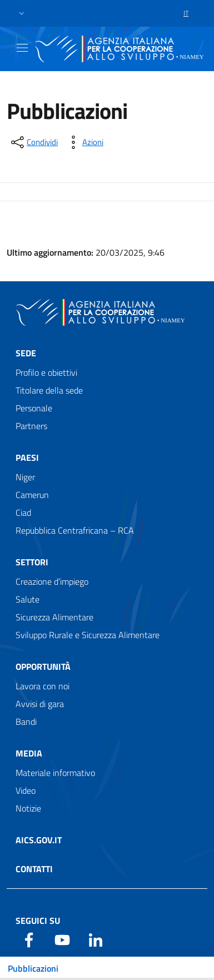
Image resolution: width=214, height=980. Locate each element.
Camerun (32, 495)
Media (29, 753)
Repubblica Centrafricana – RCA (75, 530)
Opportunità (43, 666)
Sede (26, 353)
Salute (28, 599)
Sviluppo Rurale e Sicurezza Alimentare (88, 635)
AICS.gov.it (39, 840)
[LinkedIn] (96, 939)
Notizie (28, 808)
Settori (32, 562)
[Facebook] (29, 939)
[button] (22, 14)
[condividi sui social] (33, 142)
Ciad (23, 513)
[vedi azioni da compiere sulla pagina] (84, 142)
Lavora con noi (43, 686)
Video (26, 790)
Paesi (27, 457)
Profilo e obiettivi (46, 372)
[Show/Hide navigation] (22, 48)
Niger (25, 477)
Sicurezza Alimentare (54, 617)
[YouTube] (62, 939)
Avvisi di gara (40, 704)
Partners (31, 426)
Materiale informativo (55, 773)
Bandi (26, 722)
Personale (34, 408)
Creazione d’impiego (52, 581)
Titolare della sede (49, 390)
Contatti (34, 869)
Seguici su (38, 921)
